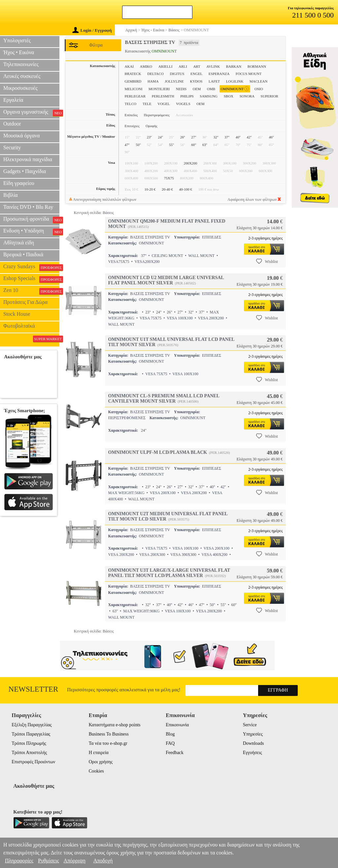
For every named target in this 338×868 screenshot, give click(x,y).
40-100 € (186, 189)
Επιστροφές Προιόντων (33, 762)
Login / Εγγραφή (92, 30)
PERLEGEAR (135, 96)
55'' (171, 145)
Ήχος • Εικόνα (19, 52)
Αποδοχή (103, 861)
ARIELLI (166, 66)
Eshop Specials (31, 279)
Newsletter (34, 689)
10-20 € (150, 189)
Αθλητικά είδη (19, 243)
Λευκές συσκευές (22, 76)
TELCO (131, 104)
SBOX (229, 96)
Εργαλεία (13, 100)
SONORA (247, 96)
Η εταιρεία (99, 753)
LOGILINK (235, 81)
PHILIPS (187, 96)
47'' (127, 145)
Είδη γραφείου (19, 183)
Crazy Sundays (31, 267)
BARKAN (234, 66)
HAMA (153, 81)
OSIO (259, 89)
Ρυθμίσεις (48, 861)
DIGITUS (177, 74)
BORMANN (257, 66)
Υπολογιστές (17, 40)
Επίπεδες (131, 115)
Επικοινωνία (177, 725)
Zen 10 (31, 291)
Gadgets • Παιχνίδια (25, 171)
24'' (160, 137)
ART (197, 66)
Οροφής (151, 126)
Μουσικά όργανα (21, 136)
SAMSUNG (209, 96)
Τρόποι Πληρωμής (29, 743)
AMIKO (146, 66)
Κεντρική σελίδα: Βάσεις (94, 213)
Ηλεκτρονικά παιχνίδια (28, 159)
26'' (183, 137)
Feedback (175, 753)
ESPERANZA (219, 74)
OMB (211, 89)
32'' (216, 137)
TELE (147, 104)
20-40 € (167, 189)
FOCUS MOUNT (249, 74)
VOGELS (183, 104)
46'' (271, 137)
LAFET (214, 81)
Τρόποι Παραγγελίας (31, 734)
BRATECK (133, 74)
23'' (149, 137)
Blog (170, 734)
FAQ (170, 743)
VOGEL (164, 104)
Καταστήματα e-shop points (115, 725)
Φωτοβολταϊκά (19, 326)
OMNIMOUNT (235, 89)
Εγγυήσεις (253, 753)
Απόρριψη (74, 861)
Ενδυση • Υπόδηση (31, 232)
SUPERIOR (270, 96)
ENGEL (196, 74)
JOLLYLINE (174, 81)
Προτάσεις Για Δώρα (25, 302)
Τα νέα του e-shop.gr (108, 743)
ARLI (183, 66)
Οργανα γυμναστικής (31, 113)
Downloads (253, 743)
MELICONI (134, 89)
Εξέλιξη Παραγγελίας (32, 725)
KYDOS (196, 81)
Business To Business (109, 734)
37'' (227, 137)
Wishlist (267, 261)
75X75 (169, 178)
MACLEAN (258, 81)
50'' (138, 145)
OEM (197, 89)
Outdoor (12, 124)
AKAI (129, 66)
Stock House (17, 314)
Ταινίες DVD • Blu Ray (28, 207)
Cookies (96, 771)
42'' (249, 137)
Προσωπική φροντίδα (31, 220)
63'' (205, 145)
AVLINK (213, 66)
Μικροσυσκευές (20, 88)
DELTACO (155, 74)
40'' (238, 137)
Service (250, 725)
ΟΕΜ (200, 104)
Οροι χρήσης (101, 762)
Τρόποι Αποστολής (29, 753)
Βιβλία (11, 195)
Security (12, 147)
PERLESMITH (163, 96)
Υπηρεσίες (253, 734)
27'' (194, 137)
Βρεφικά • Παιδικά (23, 254)
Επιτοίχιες (132, 126)
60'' (194, 145)
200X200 (190, 163)
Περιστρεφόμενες (157, 115)
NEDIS (181, 89)
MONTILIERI (159, 89)
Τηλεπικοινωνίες (21, 64)
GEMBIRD (133, 81)
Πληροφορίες (19, 861)
